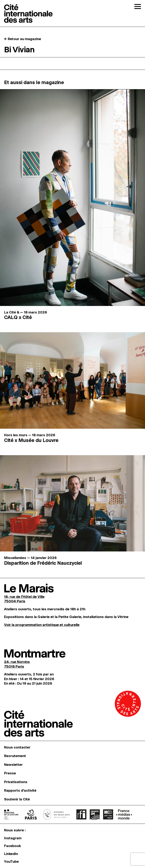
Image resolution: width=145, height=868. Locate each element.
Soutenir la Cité (17, 799)
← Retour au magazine (23, 39)
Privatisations (16, 782)
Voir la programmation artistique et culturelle (42, 625)
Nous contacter (17, 747)
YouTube (11, 861)
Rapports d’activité (20, 790)
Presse (10, 773)
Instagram (13, 838)
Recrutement (15, 756)
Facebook (12, 846)
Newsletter (13, 765)
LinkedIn (11, 854)
